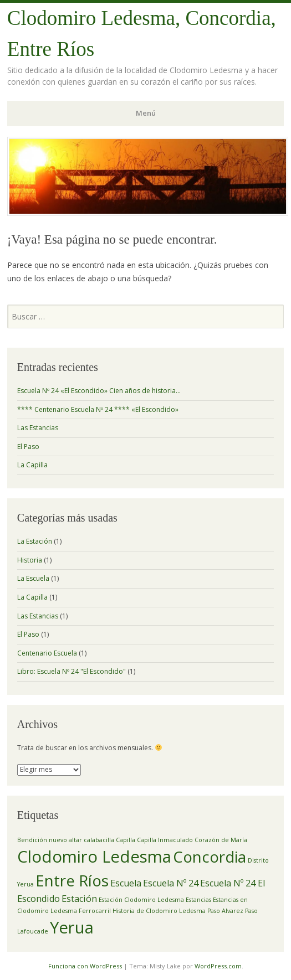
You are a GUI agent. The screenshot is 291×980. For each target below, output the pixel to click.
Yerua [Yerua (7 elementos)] (72, 927)
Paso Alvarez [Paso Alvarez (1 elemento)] (225, 911)
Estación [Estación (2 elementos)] (79, 899)
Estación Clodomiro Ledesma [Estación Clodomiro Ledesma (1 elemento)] (141, 900)
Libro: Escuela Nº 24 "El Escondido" (72, 671)
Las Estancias (38, 428)
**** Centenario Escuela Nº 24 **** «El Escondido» (98, 409)
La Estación (35, 541)
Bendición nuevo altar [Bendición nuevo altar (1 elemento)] (50, 840)
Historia (30, 560)
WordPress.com (218, 966)
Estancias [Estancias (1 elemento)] (198, 900)
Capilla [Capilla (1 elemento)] (126, 840)
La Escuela (33, 578)
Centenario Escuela (47, 653)
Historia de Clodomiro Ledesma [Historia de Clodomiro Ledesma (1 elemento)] (159, 911)
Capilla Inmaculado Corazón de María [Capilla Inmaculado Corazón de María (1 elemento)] (192, 840)
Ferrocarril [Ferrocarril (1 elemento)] (95, 911)
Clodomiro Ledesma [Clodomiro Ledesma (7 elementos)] (94, 857)
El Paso (28, 447)
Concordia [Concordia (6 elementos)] (210, 857)
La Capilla (32, 465)
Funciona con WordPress (85, 966)
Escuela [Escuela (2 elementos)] (126, 883)
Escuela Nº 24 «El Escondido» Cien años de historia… (99, 391)
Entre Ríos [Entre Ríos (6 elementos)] (72, 880)
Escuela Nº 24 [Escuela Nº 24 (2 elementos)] (171, 883)
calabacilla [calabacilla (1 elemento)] (99, 840)
